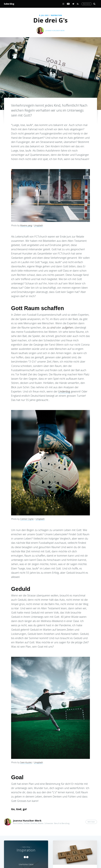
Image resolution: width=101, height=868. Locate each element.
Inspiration (56, 15)
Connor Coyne (27, 519)
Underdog (64, 391)
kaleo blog (9, 4)
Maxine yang (26, 225)
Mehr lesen (91, 822)
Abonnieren (87, 4)
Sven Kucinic (26, 762)
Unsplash (38, 225)
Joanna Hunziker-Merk (55, 31)
